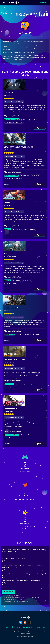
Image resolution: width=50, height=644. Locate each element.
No (4, 562)
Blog (13, 627)
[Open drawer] (4, 3)
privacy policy (22, 599)
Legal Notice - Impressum (25, 627)
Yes (5, 560)
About (7, 627)
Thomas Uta (30, 637)
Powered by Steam (9, 632)
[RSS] (25, 622)
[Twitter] (21, 622)
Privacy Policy (40, 627)
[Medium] (29, 622)
